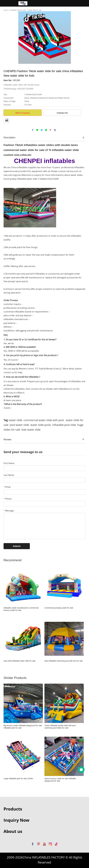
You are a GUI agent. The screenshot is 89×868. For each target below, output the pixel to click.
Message (9, 511)
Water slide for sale (35, 10)
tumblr (55, 130)
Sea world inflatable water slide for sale (20, 661)
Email (7, 487)
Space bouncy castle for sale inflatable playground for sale (60, 780)
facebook (33, 130)
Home (6, 10)
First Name (9, 463)
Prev (7, 38)
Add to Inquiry (23, 113)
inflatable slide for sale (18, 10)
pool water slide (19, 425)
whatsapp (46, 130)
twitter (42, 130)
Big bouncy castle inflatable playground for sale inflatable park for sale (23, 727)
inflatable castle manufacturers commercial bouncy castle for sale (21, 609)
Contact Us (62, 113)
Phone (8, 499)
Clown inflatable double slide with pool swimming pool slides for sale (60, 727)
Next (82, 38)
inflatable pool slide (64, 425)
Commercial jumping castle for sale (59, 608)
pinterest (50, 130)
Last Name (9, 475)
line (37, 130)
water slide (16, 420)
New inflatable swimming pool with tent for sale (63, 661)
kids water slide (31, 430)
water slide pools (41, 425)
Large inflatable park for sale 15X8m (18, 779)
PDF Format (7, 120)
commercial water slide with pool (44, 420)
